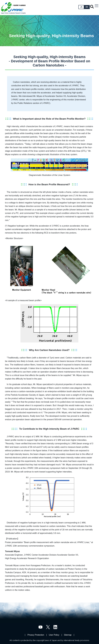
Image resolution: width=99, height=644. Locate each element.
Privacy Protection (36, 635)
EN (87, 7)
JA (81, 7)
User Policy (54, 635)
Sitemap (68, 635)
